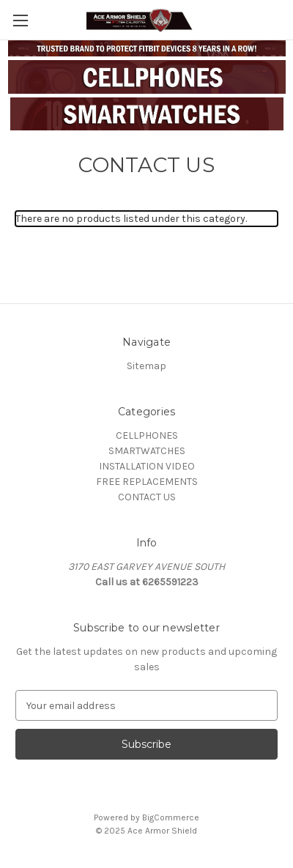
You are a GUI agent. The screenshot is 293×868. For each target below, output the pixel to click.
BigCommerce (171, 817)
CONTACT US (147, 497)
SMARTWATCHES (147, 451)
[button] (147, 77)
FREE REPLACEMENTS (147, 482)
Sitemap (146, 366)
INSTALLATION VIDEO (147, 466)
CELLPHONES (147, 435)
